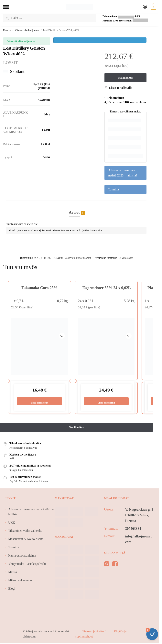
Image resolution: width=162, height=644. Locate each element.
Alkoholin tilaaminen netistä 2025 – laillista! (123, 173)
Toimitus (114, 190)
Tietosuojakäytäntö (95, 632)
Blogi (12, 589)
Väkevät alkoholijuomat (27, 30)
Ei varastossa (126, 258)
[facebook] (115, 565)
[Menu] (9, 7)
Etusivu (7, 30)
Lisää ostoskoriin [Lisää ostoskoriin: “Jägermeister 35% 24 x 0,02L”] (106, 401)
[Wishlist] (120, 88)
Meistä (13, 572)
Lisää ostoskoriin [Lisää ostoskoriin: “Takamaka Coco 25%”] (39, 401)
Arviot (74, 213)
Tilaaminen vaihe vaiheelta (25, 531)
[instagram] (107, 565)
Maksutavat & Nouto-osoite (26, 540)
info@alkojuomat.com (139, 540)
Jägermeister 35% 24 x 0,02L (106, 288)
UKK (12, 523)
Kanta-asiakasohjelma (22, 556)
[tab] (76, 208)
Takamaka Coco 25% (39, 288)
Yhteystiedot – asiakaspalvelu (27, 564)
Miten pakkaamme (20, 581)
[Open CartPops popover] (152, 634)
